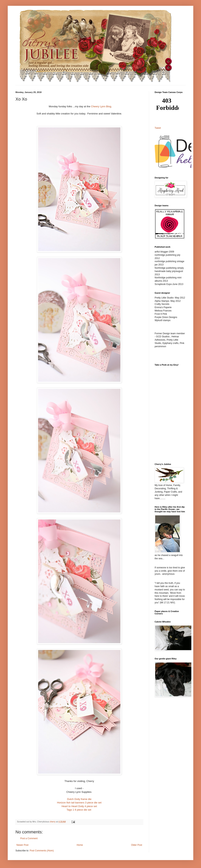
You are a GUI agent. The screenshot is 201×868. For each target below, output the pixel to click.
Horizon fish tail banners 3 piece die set (79, 803)
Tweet (158, 128)
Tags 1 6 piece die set (79, 810)
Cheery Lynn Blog (101, 106)
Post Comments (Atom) (42, 851)
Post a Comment (29, 838)
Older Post (137, 845)
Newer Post (22, 845)
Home (80, 845)
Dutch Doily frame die (79, 799)
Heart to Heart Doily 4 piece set (79, 806)
